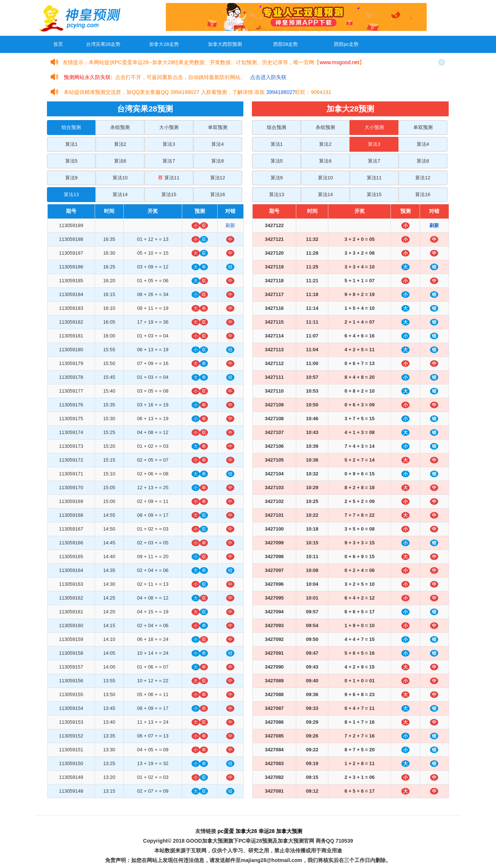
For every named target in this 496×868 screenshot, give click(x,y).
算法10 (120, 178)
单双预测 (218, 127)
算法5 (71, 161)
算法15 (169, 194)
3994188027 (281, 92)
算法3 (169, 144)
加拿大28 (246, 831)
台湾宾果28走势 (103, 44)
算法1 (71, 144)
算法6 (120, 161)
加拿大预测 (289, 831)
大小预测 (169, 127)
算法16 (218, 194)
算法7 (169, 161)
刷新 (230, 225)
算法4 (217, 144)
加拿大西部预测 (225, 44)
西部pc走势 (346, 44)
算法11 (169, 178)
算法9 (71, 178)
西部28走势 (285, 44)
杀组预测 (120, 127)
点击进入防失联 (268, 77)
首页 (58, 44)
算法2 (120, 144)
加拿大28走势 (164, 44)
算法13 (71, 194)
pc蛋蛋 (226, 831)
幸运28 (267, 831)
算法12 (218, 178)
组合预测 (71, 127)
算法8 (217, 161)
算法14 (120, 194)
